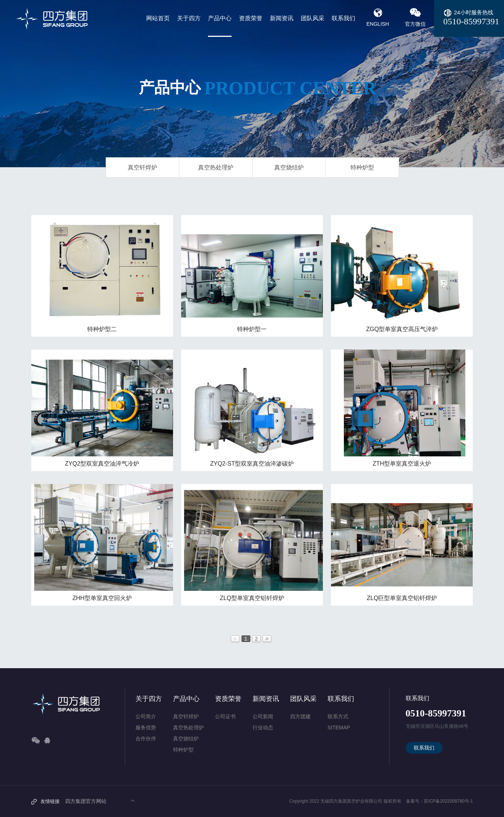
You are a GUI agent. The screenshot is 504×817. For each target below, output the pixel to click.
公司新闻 (263, 716)
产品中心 (186, 699)
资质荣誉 (228, 699)
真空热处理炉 (216, 167)
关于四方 (149, 699)
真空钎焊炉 (142, 167)
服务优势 (146, 727)
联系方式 (338, 716)
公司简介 (146, 716)
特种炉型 (362, 167)
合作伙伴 (146, 739)
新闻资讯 (266, 699)
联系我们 (341, 699)
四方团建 (300, 716)
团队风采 (303, 699)
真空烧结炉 (289, 167)
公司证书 (225, 716)
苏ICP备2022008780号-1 (448, 801)
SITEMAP (339, 727)
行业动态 (263, 727)
